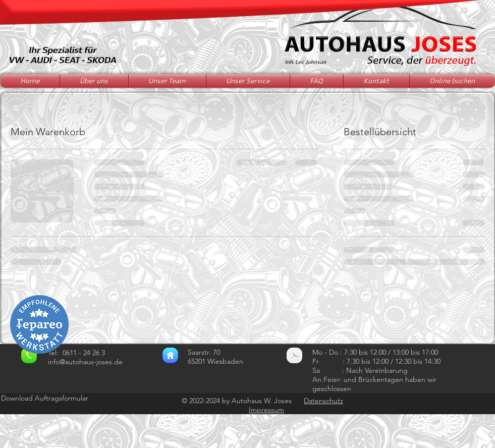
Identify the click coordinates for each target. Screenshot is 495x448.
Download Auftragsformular (45, 398)
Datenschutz (323, 401)
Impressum (266, 410)
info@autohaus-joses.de (85, 362)
